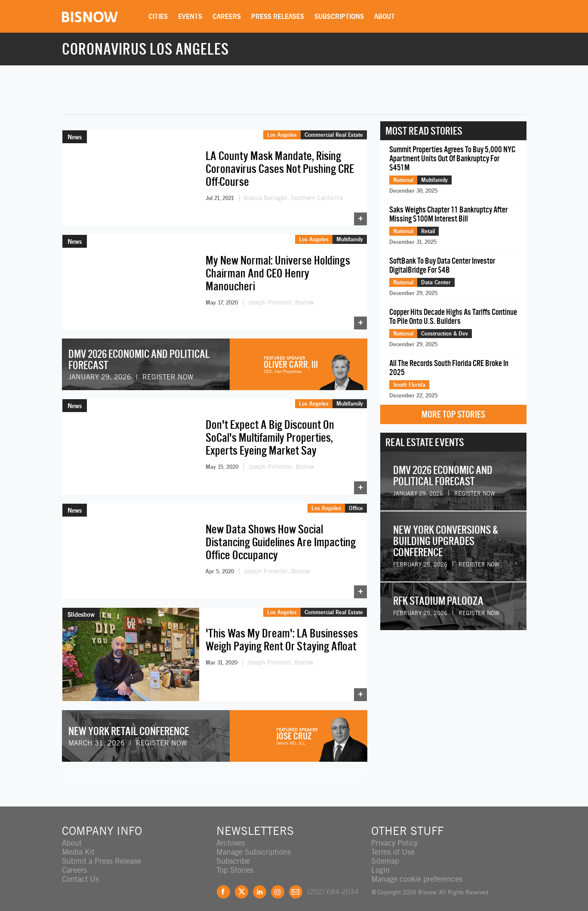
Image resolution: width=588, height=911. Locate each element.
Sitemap (385, 854)
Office (356, 503)
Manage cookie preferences (417, 872)
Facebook (223, 885)
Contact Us (80, 872)
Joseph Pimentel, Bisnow (281, 301)
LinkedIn (260, 885)
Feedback (296, 885)
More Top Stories (453, 414)
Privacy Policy (394, 836)
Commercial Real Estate (334, 135)
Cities (158, 16)
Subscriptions (339, 16)
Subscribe (233, 854)
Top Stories (235, 863)
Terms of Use (393, 845)
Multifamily (350, 237)
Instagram (278, 885)
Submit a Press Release (102, 854)
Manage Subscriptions (254, 845)
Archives (231, 836)
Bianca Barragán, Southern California (293, 198)
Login (380, 863)
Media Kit (78, 845)
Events (190, 16)
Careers (227, 16)
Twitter (242, 885)
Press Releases (278, 16)
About (385, 16)
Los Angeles (282, 135)
